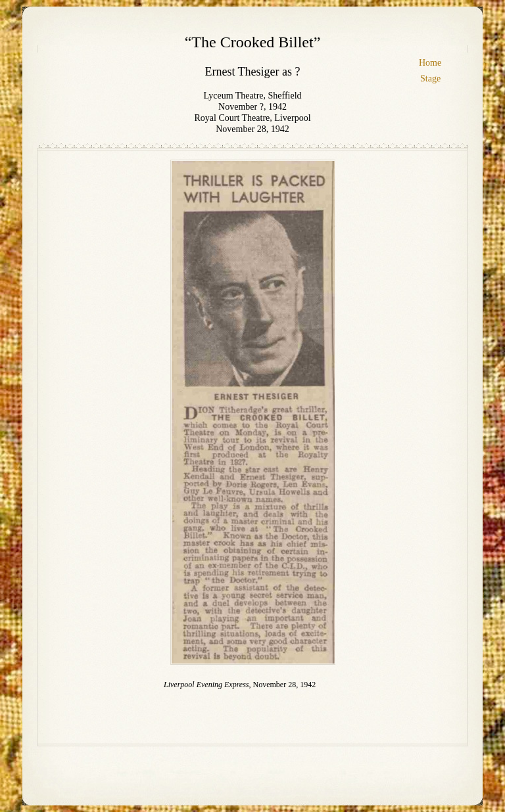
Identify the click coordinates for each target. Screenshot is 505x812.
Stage (430, 79)
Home (430, 63)
